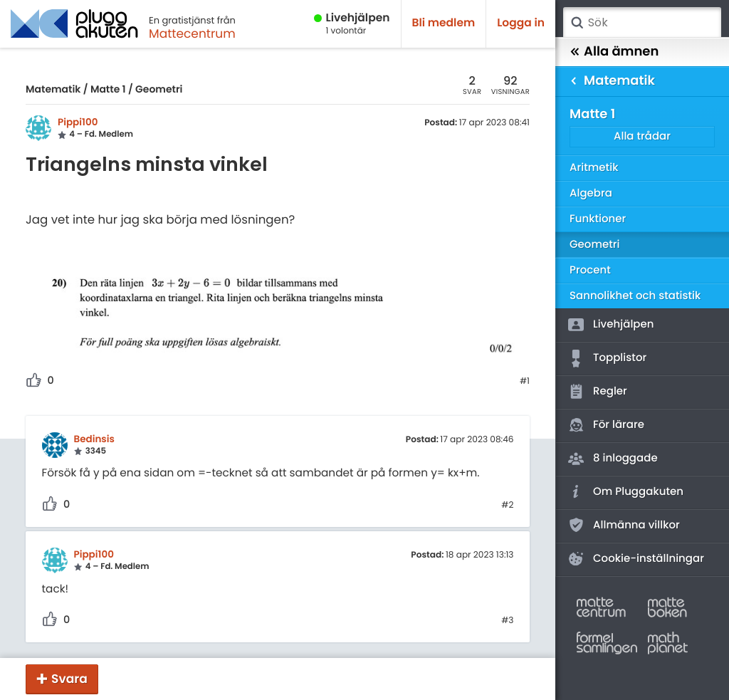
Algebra (591, 193)
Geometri (159, 89)
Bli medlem (444, 23)
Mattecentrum (192, 33)
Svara (69, 679)
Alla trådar (642, 136)
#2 (507, 506)
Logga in (521, 23)
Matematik (53, 89)
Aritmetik (594, 168)
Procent (590, 270)
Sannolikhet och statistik (635, 296)
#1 (525, 382)
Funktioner (598, 219)
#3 (507, 621)
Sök (577, 23)
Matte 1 (108, 89)
